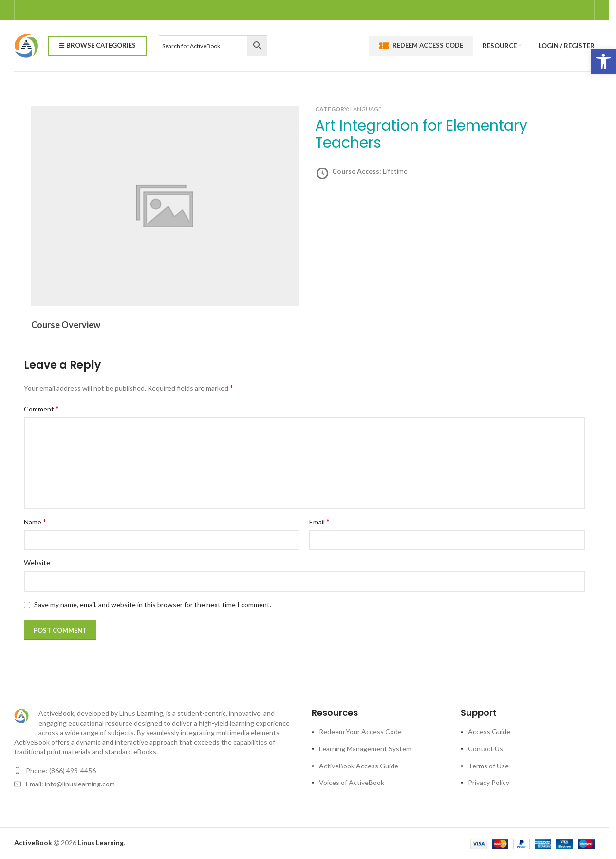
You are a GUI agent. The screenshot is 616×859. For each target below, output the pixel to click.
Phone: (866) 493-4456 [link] (61, 771)
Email (319, 521)
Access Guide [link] (489, 732)
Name (35, 521)
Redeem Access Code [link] (421, 46)
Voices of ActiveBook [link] (352, 782)
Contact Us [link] (485, 749)
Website (37, 563)
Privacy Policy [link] (489, 782)
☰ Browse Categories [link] (97, 45)
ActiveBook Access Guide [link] (359, 766)
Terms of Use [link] (488, 766)
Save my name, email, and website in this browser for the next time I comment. (153, 605)
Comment (41, 408)
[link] (603, 61)
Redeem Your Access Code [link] (360, 732)
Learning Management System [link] (365, 749)
